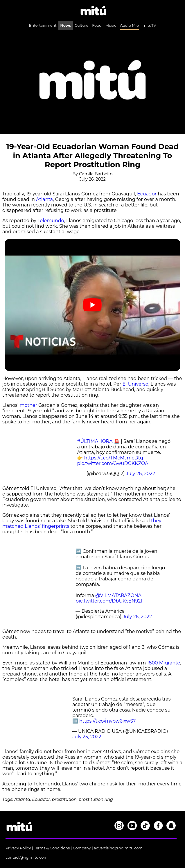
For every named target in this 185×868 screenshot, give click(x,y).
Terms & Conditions (52, 848)
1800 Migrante (164, 663)
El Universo (135, 384)
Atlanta (44, 199)
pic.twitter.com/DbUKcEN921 (109, 601)
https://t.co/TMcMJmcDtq (114, 458)
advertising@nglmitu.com (118, 848)
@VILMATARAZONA (118, 595)
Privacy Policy (18, 848)
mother (28, 405)
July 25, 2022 (87, 737)
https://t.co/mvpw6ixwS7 (107, 721)
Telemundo (51, 221)
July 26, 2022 (141, 474)
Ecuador (147, 194)
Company (82, 848)
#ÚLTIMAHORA (95, 441)
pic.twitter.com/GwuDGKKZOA (113, 463)
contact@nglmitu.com (27, 857)
